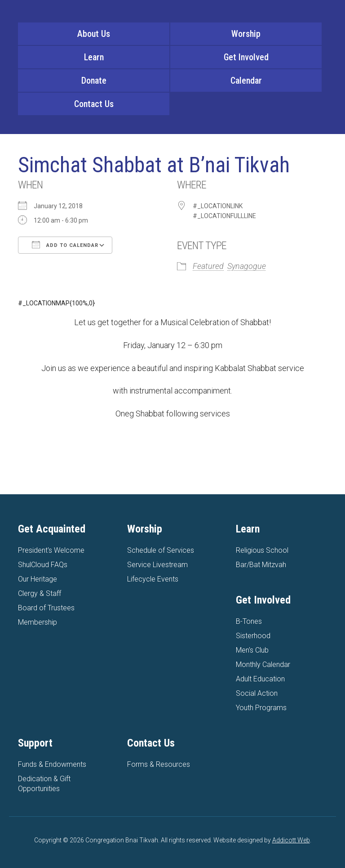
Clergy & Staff (40, 593)
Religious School (262, 550)
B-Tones (249, 621)
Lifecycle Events (153, 579)
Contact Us (94, 104)
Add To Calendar (65, 245)
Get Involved (246, 57)
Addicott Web (291, 840)
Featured (208, 266)
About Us (94, 34)
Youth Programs (261, 708)
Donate (94, 81)
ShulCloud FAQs (43, 565)
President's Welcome (51, 550)
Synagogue (247, 266)
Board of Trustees (46, 608)
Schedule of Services (161, 550)
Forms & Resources (159, 764)
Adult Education (260, 679)
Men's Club (252, 650)
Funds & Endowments (52, 764)
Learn (94, 57)
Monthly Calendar (263, 664)
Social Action (257, 693)
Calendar (246, 81)
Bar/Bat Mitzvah (261, 565)
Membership (38, 622)
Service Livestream (157, 565)
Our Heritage (38, 579)
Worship (246, 34)
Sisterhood (253, 636)
